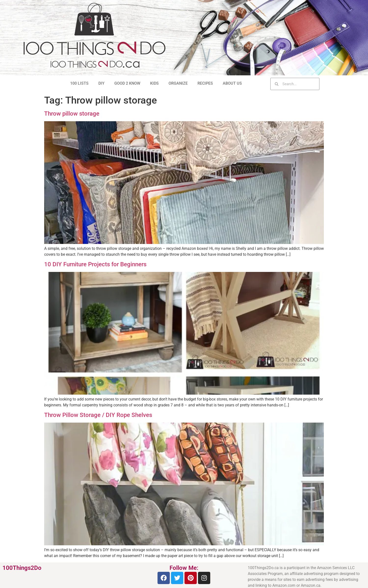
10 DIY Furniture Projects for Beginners (95, 264)
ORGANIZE (178, 83)
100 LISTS (79, 83)
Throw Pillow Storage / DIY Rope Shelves (98, 415)
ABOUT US (232, 83)
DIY (101, 83)
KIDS (154, 83)
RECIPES (205, 83)
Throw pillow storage (72, 114)
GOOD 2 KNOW (127, 83)
